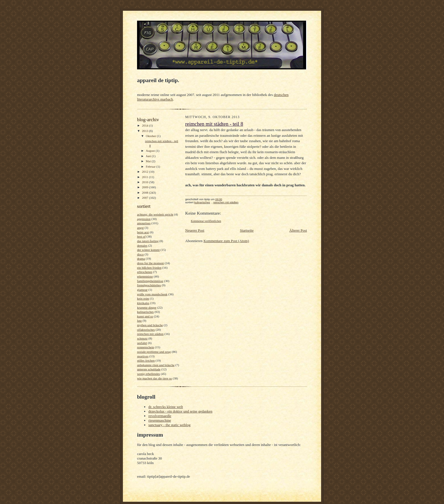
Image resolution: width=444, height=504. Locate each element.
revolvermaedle (160, 416)
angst (140, 228)
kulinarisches (145, 312)
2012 (145, 172)
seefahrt (142, 343)
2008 (145, 193)
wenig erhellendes (149, 374)
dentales (142, 245)
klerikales (143, 303)
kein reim (143, 298)
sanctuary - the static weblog (169, 425)
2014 (145, 125)
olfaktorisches (146, 330)
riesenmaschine (160, 420)
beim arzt (143, 232)
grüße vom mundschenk (152, 294)
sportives (143, 356)
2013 (145, 131)
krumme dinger (147, 307)
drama (141, 259)
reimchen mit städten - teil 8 (214, 124)
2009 (145, 187)
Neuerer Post (195, 230)
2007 (145, 198)
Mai (149, 161)
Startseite (247, 230)
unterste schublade (149, 369)
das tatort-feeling (148, 241)
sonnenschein (146, 347)
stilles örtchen (146, 360)
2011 (145, 177)
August (151, 151)
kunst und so (145, 316)
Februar (151, 166)
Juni (149, 156)
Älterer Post (298, 230)
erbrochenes (145, 272)
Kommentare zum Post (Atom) (226, 241)
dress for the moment (151, 263)
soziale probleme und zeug (154, 352)
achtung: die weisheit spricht (155, 214)
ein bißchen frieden (149, 268)
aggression (144, 219)
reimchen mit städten (150, 334)
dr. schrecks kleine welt (166, 407)
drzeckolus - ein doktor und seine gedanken (180, 411)
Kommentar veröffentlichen (206, 221)
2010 (145, 182)
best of (141, 236)
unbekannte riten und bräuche (156, 365)
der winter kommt (148, 250)
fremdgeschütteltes (149, 285)
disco (140, 254)
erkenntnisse (145, 276)
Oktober (151, 136)
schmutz (142, 338)
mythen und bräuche (150, 325)
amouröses (144, 223)
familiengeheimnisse (150, 281)
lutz (139, 321)
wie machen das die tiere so (154, 378)
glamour (142, 290)
